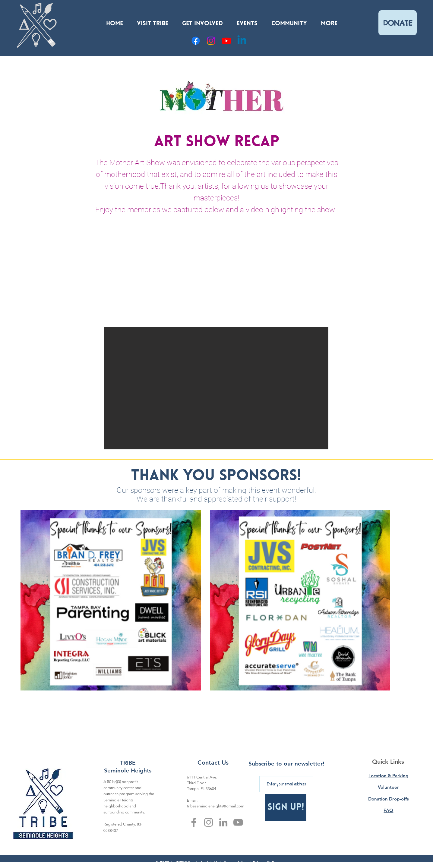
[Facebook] (196, 41)
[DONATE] (398, 23)
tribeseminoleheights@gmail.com (216, 806)
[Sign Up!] (286, 808)
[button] (153, 21)
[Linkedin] (242, 41)
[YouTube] (226, 41)
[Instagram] (211, 41)
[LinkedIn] (223, 822)
